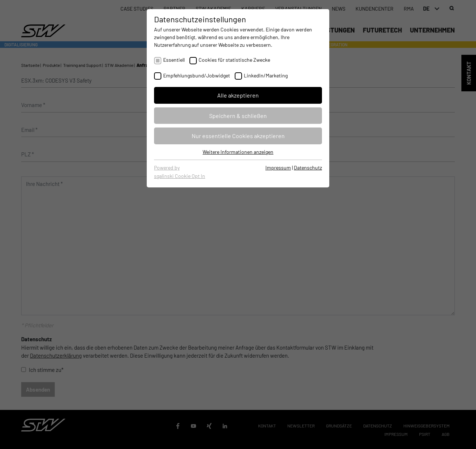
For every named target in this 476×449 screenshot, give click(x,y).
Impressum (278, 168)
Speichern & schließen (238, 116)
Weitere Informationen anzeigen (238, 152)
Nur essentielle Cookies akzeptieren (238, 136)
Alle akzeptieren (238, 95)
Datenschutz (308, 168)
